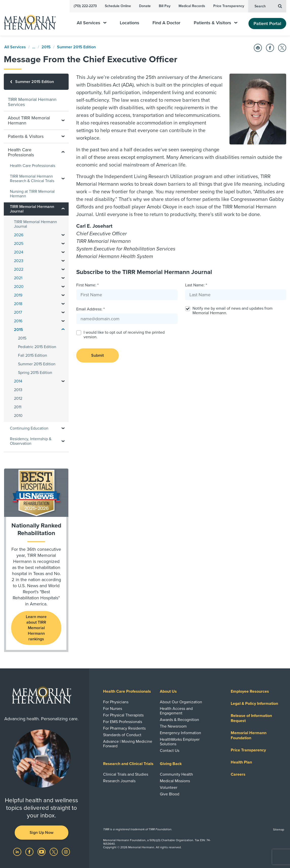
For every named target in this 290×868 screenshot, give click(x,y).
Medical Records (192, 6)
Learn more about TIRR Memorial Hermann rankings (36, 628)
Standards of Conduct (122, 735)
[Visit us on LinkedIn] (18, 852)
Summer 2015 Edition (76, 47)
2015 (46, 47)
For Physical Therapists (123, 715)
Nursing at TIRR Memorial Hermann (32, 194)
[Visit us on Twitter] (54, 852)
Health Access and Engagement (176, 711)
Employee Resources (250, 691)
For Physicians (116, 702)
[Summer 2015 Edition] (36, 82)
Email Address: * (90, 309)
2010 (18, 416)
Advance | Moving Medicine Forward (128, 744)
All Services (92, 23)
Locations (130, 23)
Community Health (176, 774)
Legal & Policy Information (254, 704)
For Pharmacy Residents (124, 728)
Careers (238, 774)
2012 (18, 398)
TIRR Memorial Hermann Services (32, 102)
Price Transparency (229, 6)
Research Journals (119, 781)
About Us (168, 691)
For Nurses (113, 709)
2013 (18, 390)
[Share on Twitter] (282, 48)
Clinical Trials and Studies (126, 774)
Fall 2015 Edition (33, 355)
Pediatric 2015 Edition (37, 347)
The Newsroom (173, 726)
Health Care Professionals (33, 166)
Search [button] (268, 6)
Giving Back (171, 764)
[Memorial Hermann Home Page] (33, 20)
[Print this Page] (258, 48)
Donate (145, 6)
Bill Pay (165, 6)
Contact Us (170, 751)
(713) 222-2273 (85, 6)
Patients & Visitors (216, 23)
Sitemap (279, 830)
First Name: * (87, 285)
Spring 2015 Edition (35, 373)
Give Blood (170, 794)
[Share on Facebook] (270, 48)
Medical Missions (175, 781)
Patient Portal (267, 24)
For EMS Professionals (123, 722)
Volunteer (169, 788)
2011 (18, 407)
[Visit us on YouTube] (42, 852)
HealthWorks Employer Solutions (180, 742)
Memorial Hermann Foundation (249, 735)
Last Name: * (196, 285)
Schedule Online (118, 6)
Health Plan (241, 762)
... (34, 47)
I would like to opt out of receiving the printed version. (124, 335)
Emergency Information (180, 733)
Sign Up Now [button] (42, 833)
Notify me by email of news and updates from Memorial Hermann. (233, 311)
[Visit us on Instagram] (66, 852)
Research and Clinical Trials (128, 764)
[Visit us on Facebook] (30, 852)
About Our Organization (181, 702)
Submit (98, 355)
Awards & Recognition (179, 720)
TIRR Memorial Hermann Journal (35, 224)
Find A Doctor (166, 23)
